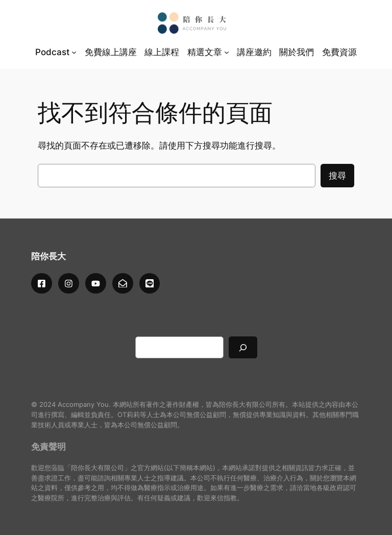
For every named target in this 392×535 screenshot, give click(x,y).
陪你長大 (48, 256)
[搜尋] (243, 347)
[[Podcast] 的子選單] (74, 52)
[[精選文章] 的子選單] (227, 52)
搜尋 (337, 176)
